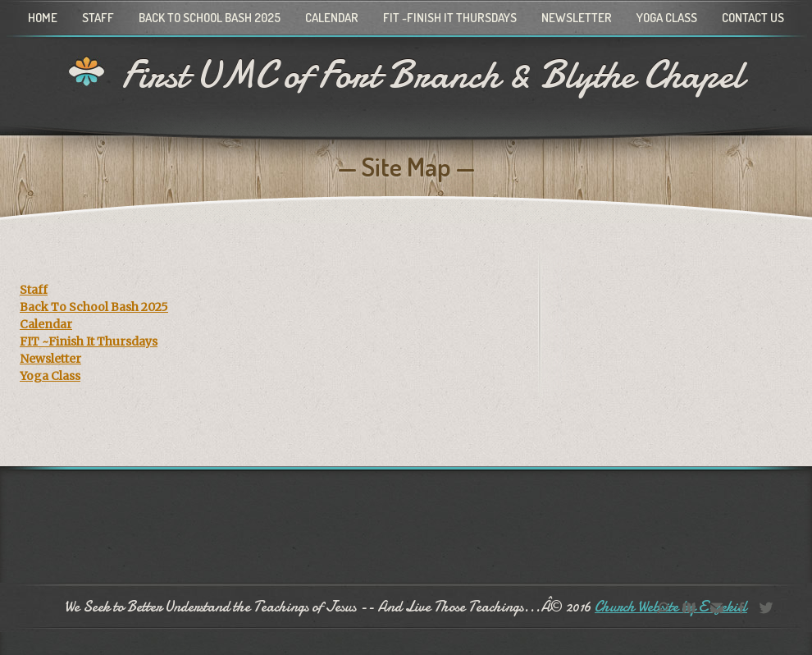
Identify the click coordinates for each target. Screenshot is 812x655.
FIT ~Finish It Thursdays (450, 18)
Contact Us (753, 18)
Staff (98, 18)
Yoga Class (667, 18)
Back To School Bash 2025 (210, 18)
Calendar (332, 18)
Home (43, 18)
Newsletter (577, 18)
